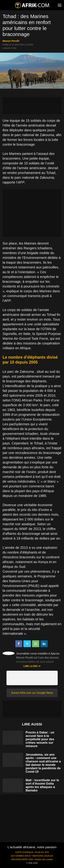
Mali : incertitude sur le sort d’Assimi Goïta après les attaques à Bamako (42, 785)
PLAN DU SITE (42, 852)
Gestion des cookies (44, 859)
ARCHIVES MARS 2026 (22, 859)
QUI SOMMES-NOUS (21, 856)
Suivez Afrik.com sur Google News (32, 693)
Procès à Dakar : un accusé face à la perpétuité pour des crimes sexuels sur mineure (40, 739)
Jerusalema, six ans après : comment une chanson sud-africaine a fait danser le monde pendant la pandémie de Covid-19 (43, 763)
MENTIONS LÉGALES (43, 856)
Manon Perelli (11, 41)
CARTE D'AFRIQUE (24, 852)
